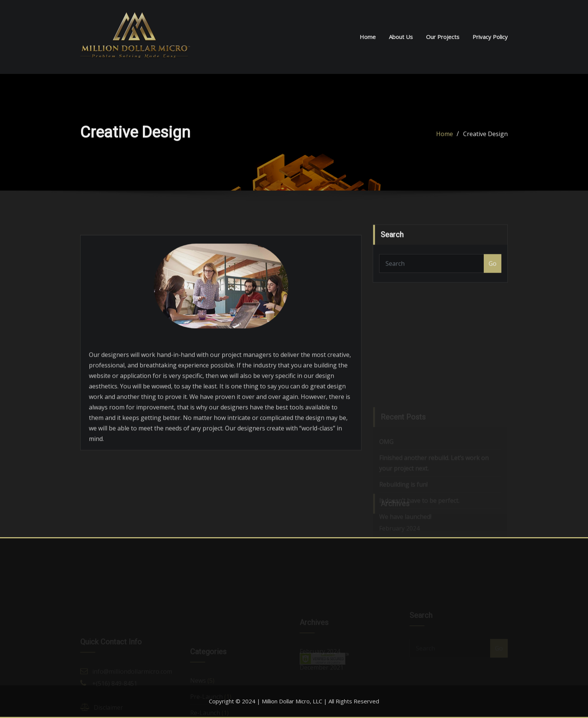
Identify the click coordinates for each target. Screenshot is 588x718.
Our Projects (443, 37)
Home (368, 37)
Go (493, 268)
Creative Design (485, 135)
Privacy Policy (490, 37)
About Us (401, 37)
